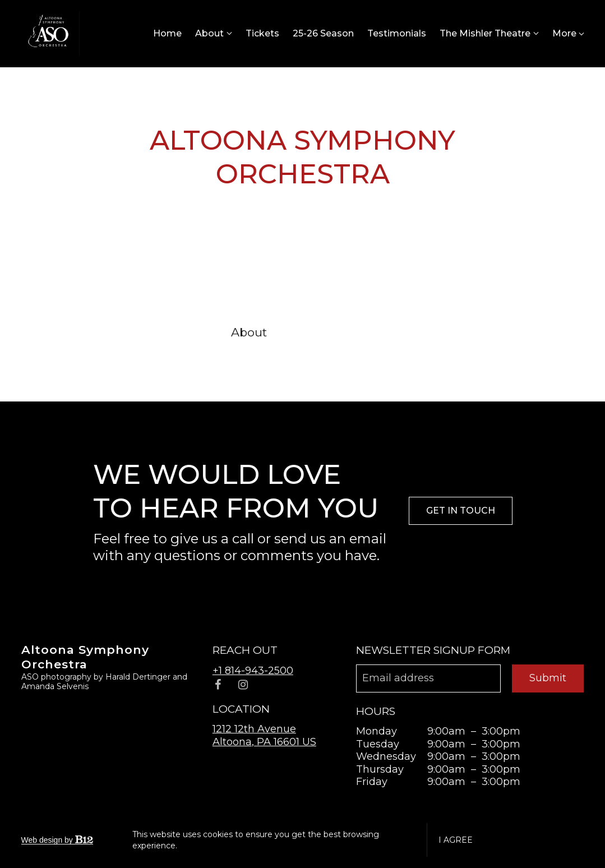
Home (167, 33)
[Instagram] (243, 685)
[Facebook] (218, 685)
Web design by (57, 840)
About (209, 33)
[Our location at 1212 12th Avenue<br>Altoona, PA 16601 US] (264, 735)
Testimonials (397, 33)
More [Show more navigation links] (568, 33)
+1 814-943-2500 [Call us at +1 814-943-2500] (253, 671)
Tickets (262, 33)
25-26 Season (323, 33)
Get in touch (461, 511)
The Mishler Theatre (485, 33)
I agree (456, 840)
